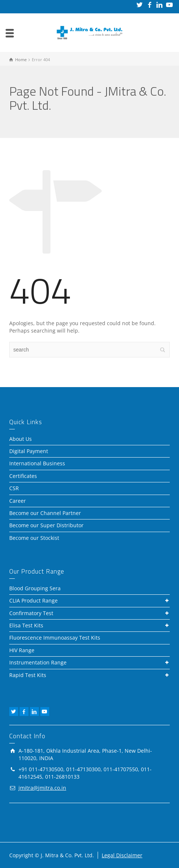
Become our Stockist (34, 538)
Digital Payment (29, 451)
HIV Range (22, 650)
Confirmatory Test (31, 613)
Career (18, 501)
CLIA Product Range (33, 600)
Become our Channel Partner (45, 513)
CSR (14, 488)
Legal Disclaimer (122, 855)
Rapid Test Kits (28, 675)
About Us (21, 439)
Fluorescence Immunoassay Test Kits (55, 638)
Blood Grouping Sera (35, 588)
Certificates (23, 476)
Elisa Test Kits (26, 625)
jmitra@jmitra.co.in (42, 788)
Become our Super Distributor (46, 525)
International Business (37, 463)
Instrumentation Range (38, 662)
